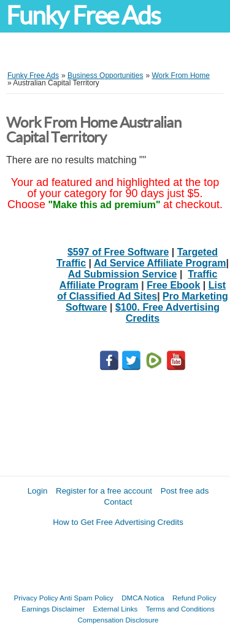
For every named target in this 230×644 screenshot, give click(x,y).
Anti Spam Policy (86, 598)
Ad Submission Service (123, 274)
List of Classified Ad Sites (141, 291)
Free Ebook (173, 285)
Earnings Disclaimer (53, 609)
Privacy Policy (36, 598)
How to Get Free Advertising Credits (118, 522)
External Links (116, 609)
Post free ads (185, 491)
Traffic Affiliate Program (138, 280)
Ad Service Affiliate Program (160, 263)
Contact (118, 502)
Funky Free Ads (83, 16)
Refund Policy (194, 598)
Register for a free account (104, 491)
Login (38, 491)
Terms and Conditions (180, 609)
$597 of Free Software (118, 252)
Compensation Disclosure (118, 620)
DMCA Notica (143, 598)
